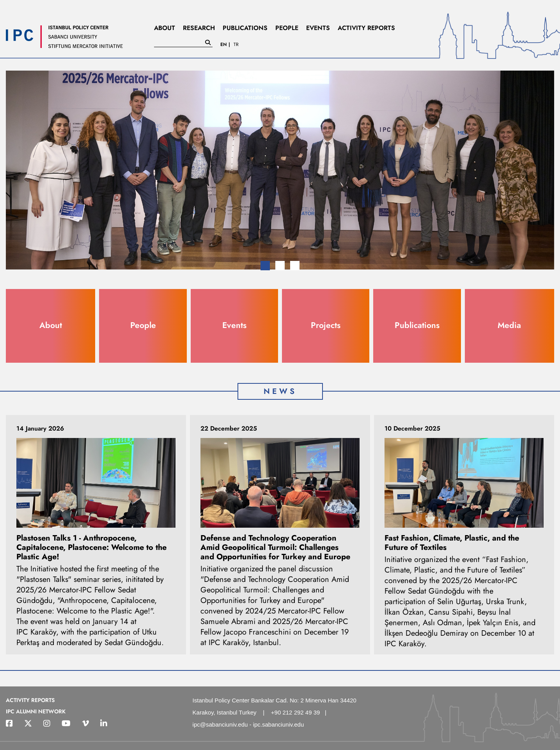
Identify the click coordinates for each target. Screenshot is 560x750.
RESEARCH (199, 28)
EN (223, 44)
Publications (417, 325)
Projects (326, 325)
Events (234, 325)
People (143, 325)
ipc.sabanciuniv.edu (279, 724)
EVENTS (318, 28)
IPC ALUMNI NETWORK (36, 711)
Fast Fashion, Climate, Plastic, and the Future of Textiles (452, 543)
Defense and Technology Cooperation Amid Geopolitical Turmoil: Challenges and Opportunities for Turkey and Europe (275, 547)
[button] (265, 266)
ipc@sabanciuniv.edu (220, 724)
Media (509, 325)
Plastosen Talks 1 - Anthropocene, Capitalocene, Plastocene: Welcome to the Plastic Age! (91, 547)
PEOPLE (287, 28)
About (51, 325)
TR (236, 44)
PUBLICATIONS (245, 28)
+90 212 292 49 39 (296, 712)
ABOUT (165, 28)
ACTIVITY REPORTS (366, 28)
